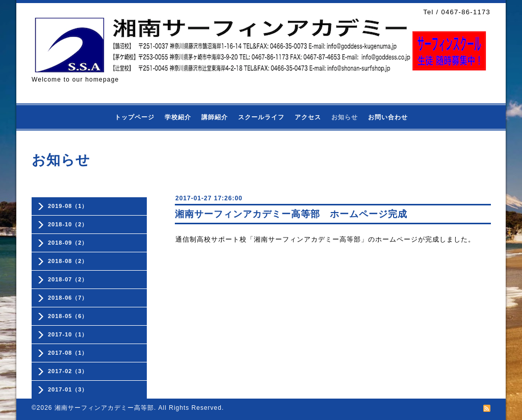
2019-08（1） (68, 206)
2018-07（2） (68, 279)
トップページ (135, 117)
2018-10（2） (68, 224)
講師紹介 (215, 117)
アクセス (308, 117)
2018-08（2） (68, 261)
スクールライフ (261, 117)
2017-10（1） (68, 334)
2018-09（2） (68, 243)
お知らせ (345, 117)
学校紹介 (178, 117)
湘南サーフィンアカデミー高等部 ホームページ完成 (291, 214)
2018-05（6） (68, 316)
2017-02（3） (68, 371)
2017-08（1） (68, 353)
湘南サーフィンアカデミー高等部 (104, 408)
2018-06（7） (68, 298)
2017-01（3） (68, 389)
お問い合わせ (388, 117)
